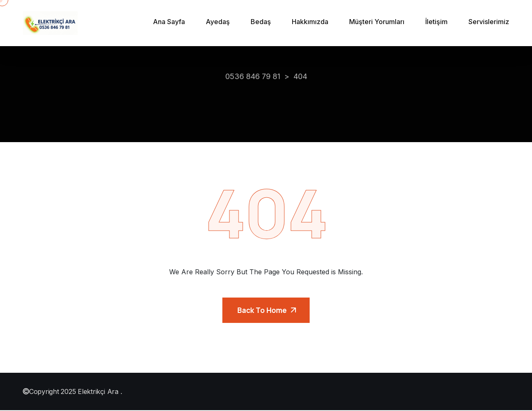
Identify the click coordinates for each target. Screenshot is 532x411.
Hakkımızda (310, 22)
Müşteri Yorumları (377, 22)
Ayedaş (218, 22)
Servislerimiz (489, 22)
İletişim (436, 22)
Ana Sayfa (169, 22)
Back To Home (267, 310)
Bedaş (261, 22)
